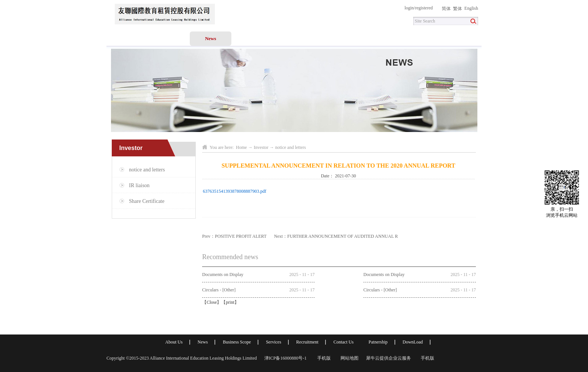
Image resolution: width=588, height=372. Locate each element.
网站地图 (348, 358)
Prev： (234, 236)
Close (212, 302)
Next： (336, 236)
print (230, 302)
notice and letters (291, 147)
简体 (446, 9)
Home (127, 38)
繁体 (457, 9)
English (471, 8)
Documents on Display (223, 274)
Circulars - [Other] (219, 290)
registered (424, 8)
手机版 (323, 358)
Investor (261, 147)
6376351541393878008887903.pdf (235, 191)
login (409, 8)
